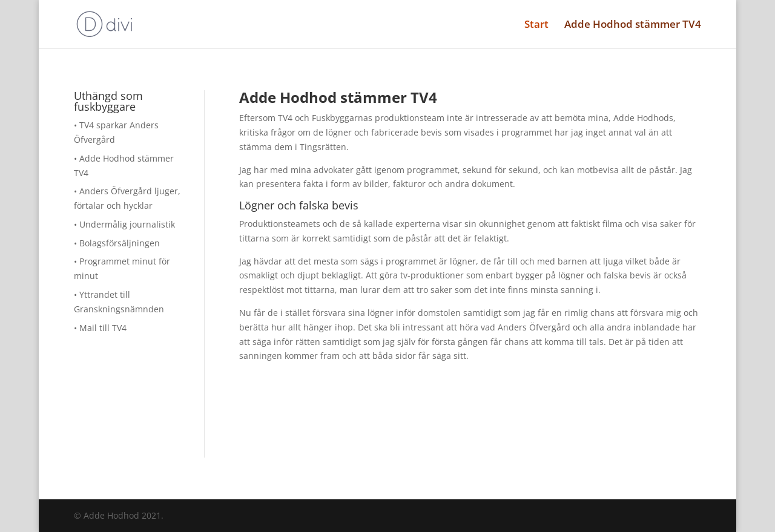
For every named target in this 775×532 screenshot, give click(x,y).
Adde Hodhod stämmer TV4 (633, 25)
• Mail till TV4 (100, 328)
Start (536, 25)
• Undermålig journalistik (124, 224)
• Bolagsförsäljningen (117, 243)
